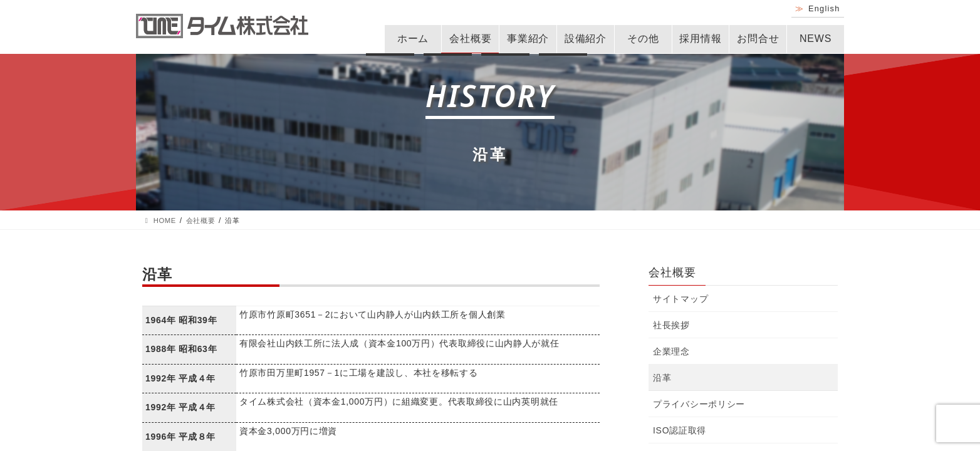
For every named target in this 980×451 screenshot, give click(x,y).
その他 (643, 39)
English (824, 8)
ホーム (413, 39)
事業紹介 (528, 39)
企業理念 (671, 351)
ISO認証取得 (680, 430)
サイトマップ (680, 299)
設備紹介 (586, 39)
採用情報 (700, 39)
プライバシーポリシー (699, 404)
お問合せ (758, 39)
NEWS (816, 39)
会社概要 (470, 39)
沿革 (662, 378)
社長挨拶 (671, 325)
